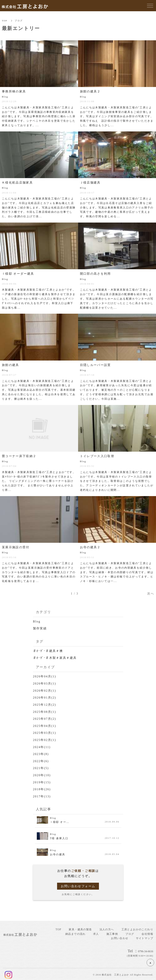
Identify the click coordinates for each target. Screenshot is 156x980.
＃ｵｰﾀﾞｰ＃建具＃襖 (48, 651)
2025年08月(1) (45, 711)
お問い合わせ (120, 937)
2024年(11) (42, 746)
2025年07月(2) (45, 718)
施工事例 (112, 932)
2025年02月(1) (45, 739)
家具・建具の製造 (80, 928)
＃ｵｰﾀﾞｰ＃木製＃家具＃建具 (55, 658)
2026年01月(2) (45, 697)
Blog (37, 621)
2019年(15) (42, 781)
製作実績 (40, 628)
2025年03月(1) (45, 732)
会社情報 (147, 932)
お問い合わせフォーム (78, 884)
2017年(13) (42, 795)
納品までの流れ (75, 932)
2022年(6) (41, 760)
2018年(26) (42, 788)
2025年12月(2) (45, 704)
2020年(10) (42, 774)
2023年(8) (41, 753)
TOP (5, 21)
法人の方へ (107, 928)
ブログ (130, 932)
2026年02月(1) (45, 690)
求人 (96, 932)
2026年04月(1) (45, 676)
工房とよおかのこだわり (137, 928)
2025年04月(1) (45, 725)
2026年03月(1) (45, 683)
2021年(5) (41, 767)
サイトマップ (145, 937)
